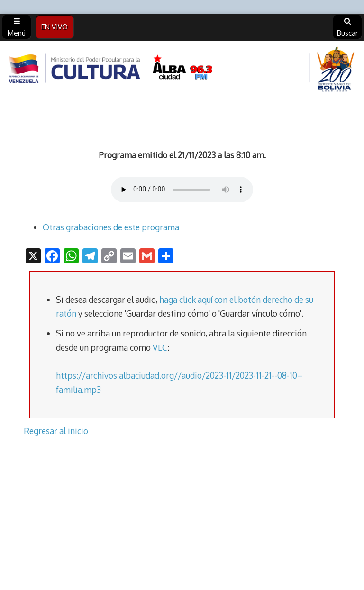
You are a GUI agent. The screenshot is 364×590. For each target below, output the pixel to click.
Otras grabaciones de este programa (111, 227)
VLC (160, 347)
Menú (17, 27)
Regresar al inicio (56, 431)
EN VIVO (55, 27)
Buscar (347, 27)
